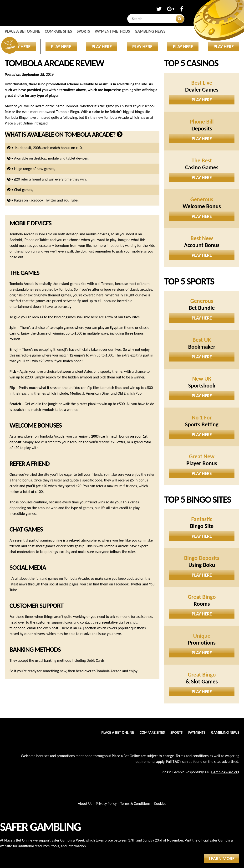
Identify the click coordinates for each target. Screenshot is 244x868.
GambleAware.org (225, 772)
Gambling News (150, 31)
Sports (83, 31)
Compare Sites (58, 31)
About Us (85, 803)
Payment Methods (112, 31)
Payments (197, 732)
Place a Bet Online (22, 31)
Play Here (202, 100)
